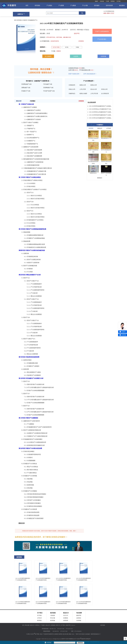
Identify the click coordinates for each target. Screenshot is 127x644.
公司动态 (109, 128)
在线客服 (103, 56)
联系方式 (58, 625)
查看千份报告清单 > (74, 74)
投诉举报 (79, 620)
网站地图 (27, 625)
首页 (27, 5)
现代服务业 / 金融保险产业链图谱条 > (38, 81)
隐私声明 (68, 625)
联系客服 (53, 620)
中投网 (107, 1)
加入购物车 (48, 56)
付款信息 (102, 1)
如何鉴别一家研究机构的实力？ (93, 634)
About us (73, 625)
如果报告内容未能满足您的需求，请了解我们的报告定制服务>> (41, 537)
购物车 (97, 1)
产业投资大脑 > (102, 39)
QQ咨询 (76, 56)
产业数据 (73, 5)
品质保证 (79, 618)
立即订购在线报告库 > (90, 74)
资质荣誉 (91, 128)
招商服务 (97, 5)
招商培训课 (109, 5)
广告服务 (43, 625)
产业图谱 (61, 5)
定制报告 (81, 41)
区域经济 (25, 20)
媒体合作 (100, 128)
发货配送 (66, 618)
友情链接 (53, 625)
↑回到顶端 (102, 625)
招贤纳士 (37, 625)
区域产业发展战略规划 (102, 31)
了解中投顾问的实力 (80, 634)
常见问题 (53, 618)
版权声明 (77, 33)
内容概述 (33, 101)
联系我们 (113, 1)
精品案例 (122, 5)
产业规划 (49, 5)
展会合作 (48, 625)
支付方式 (66, 615)
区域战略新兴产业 (33, 20)
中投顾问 (32, 634)
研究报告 (37, 5)
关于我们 (119, 1)
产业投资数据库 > (89, 81)
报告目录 (19, 101)
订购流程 (53, 615)
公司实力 (39, 618)
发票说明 (66, 620)
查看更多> (100, 178)
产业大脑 (85, 5)
